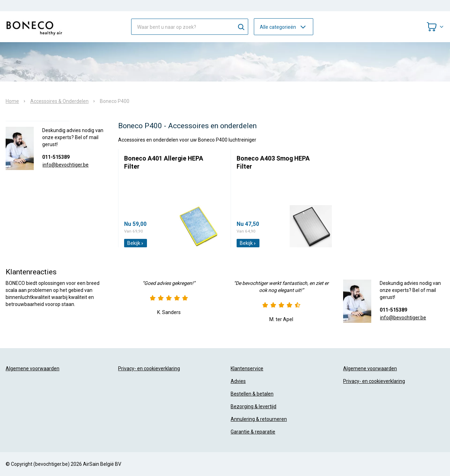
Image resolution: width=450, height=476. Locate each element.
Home (12, 101)
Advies (238, 381)
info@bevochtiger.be (66, 165)
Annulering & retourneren (259, 419)
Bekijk (136, 243)
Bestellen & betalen (252, 394)
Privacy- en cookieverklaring (149, 369)
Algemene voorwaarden (33, 369)
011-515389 (56, 157)
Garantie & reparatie (253, 432)
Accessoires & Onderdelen (59, 101)
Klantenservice (247, 369)
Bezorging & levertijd (253, 406)
